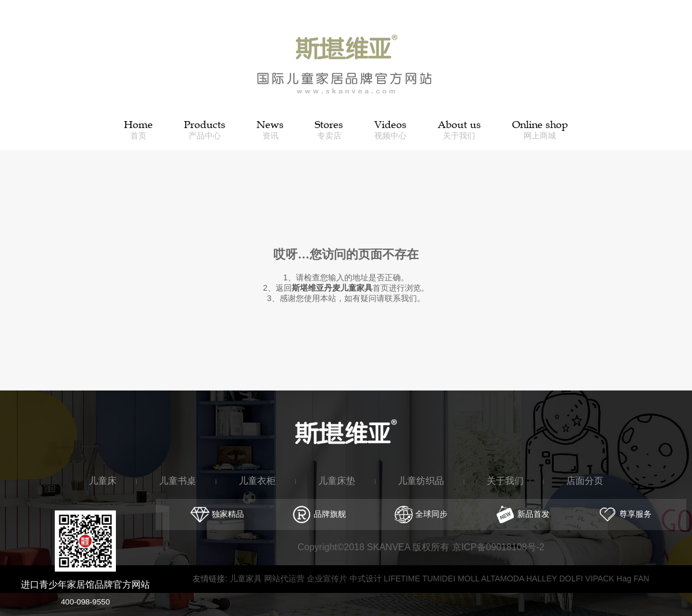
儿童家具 (247, 579)
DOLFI (572, 579)
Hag (625, 579)
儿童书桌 (178, 480)
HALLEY (542, 579)
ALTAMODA (503, 579)
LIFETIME (403, 579)
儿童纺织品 (421, 480)
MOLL (470, 579)
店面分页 (585, 480)
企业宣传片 (328, 579)
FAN (642, 579)
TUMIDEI (440, 579)
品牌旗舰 (319, 514)
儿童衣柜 (257, 480)
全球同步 (421, 514)
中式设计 (367, 579)
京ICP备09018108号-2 (498, 547)
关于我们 (505, 480)
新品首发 (523, 514)
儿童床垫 (337, 480)
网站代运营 (285, 579)
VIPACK (601, 579)
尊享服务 (625, 514)
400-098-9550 (86, 602)
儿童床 (103, 480)
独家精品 (217, 514)
